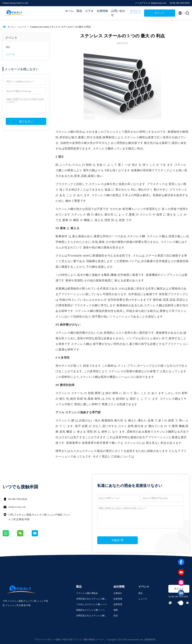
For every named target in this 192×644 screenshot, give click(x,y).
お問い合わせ (118, 13)
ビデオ (89, 11)
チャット (160, 13)
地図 (116, 610)
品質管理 (118, 604)
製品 (79, 11)
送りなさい (26, 121)
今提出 (118, 540)
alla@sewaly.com (17, 507)
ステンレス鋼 (102, 149)
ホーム (69, 11)
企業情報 (102, 11)
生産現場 (118, 599)
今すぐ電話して (103, 457)
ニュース (22, 27)
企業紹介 (118, 593)
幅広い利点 (136, 149)
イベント (135, 11)
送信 (116, 616)
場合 (8, 47)
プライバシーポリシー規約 (47, 640)
